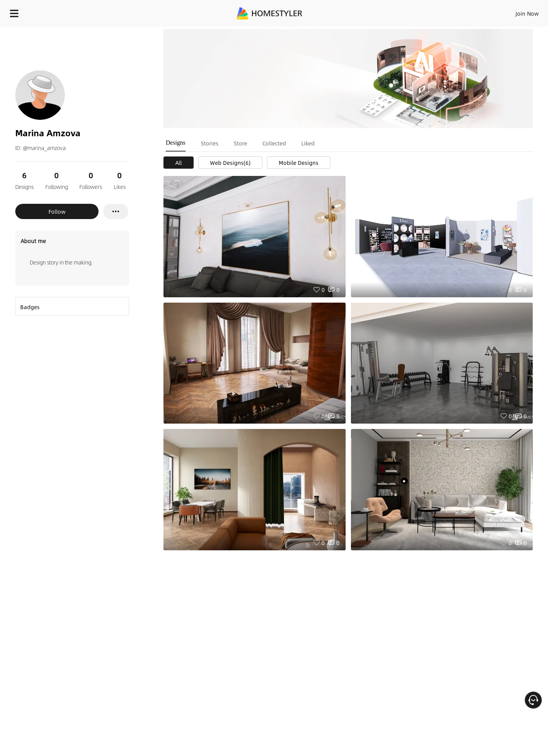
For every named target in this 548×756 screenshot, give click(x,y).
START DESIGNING (510, 11)
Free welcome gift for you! (389, 32)
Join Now (435, 11)
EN (462, 11)
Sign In (407, 11)
